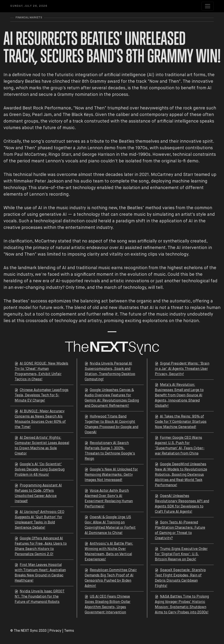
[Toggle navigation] (208, 6)
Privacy (55, 631)
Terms (69, 631)
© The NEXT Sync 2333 (28, 631)
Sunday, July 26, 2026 (29, 6)
